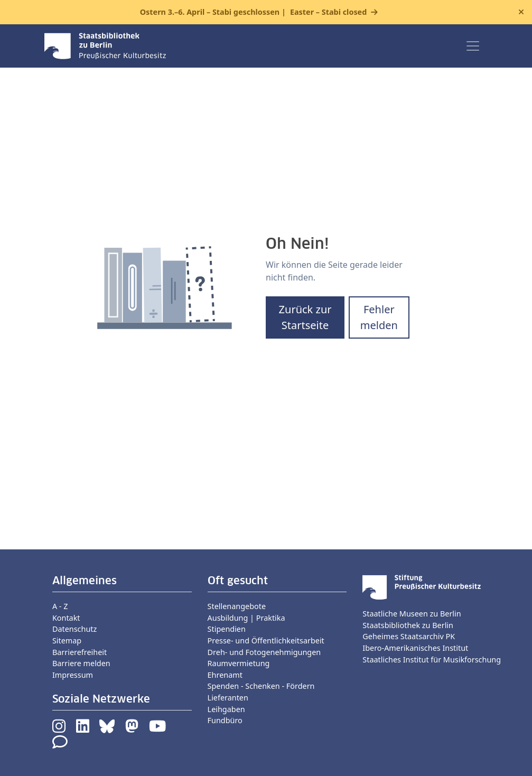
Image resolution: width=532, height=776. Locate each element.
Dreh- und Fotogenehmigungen (264, 652)
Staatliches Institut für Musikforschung (432, 660)
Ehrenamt (225, 675)
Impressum (73, 675)
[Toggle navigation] (473, 46)
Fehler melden (379, 317)
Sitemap (67, 641)
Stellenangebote (237, 606)
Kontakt (66, 618)
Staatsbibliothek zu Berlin (408, 625)
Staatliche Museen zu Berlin (412, 614)
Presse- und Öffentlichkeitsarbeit (266, 641)
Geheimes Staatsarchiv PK (409, 636)
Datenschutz (74, 629)
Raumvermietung (239, 663)
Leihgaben (226, 709)
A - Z (60, 606)
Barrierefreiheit (80, 652)
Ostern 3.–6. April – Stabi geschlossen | (254, 12)
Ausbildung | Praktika (246, 618)
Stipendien (227, 629)
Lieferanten (228, 698)
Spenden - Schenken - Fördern (261, 686)
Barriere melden (81, 663)
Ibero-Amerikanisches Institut (415, 648)
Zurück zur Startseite (305, 317)
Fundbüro (225, 720)
